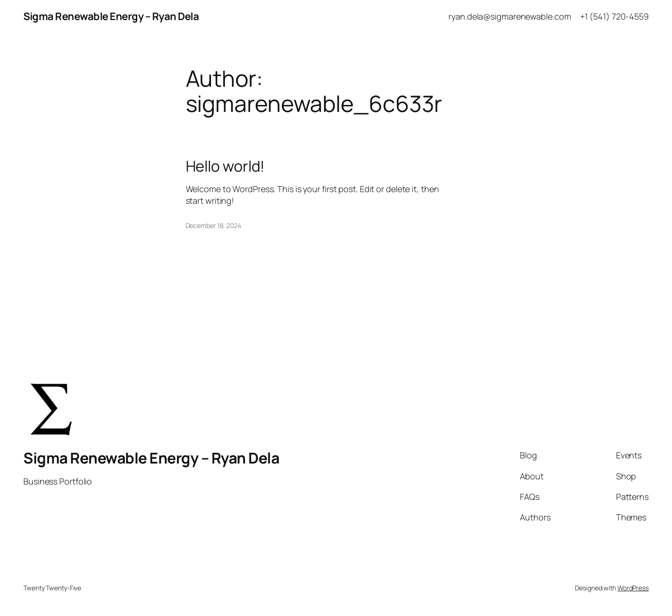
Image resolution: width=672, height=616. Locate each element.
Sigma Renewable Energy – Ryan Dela (111, 16)
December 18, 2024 (213, 225)
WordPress (633, 588)
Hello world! (225, 166)
